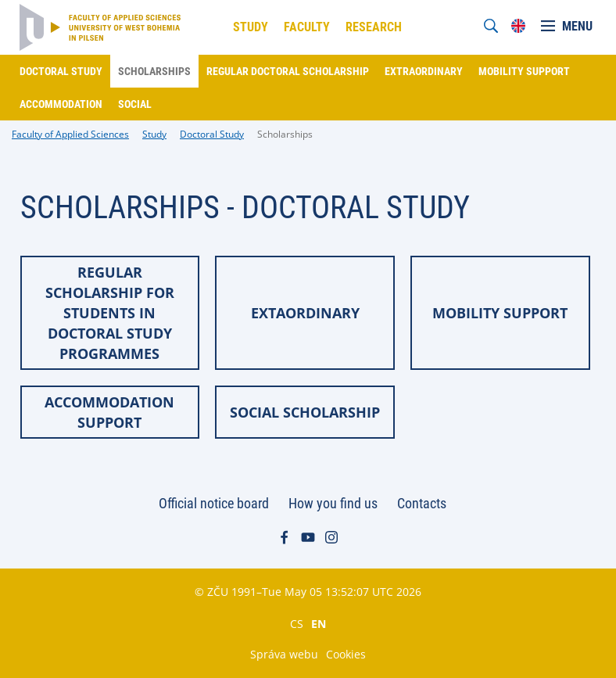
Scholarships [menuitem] (154, 71)
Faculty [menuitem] (307, 27)
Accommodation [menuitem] (61, 104)
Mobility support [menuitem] (524, 71)
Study (154, 134)
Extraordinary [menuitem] (424, 71)
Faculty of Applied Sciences (70, 134)
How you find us (333, 503)
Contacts (422, 503)
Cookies (346, 654)
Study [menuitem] (251, 27)
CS (297, 623)
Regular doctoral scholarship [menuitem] (288, 71)
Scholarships (285, 134)
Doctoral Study (212, 134)
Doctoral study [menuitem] (61, 71)
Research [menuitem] (374, 27)
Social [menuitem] (135, 104)
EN (319, 623)
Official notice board (214, 503)
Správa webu (284, 654)
